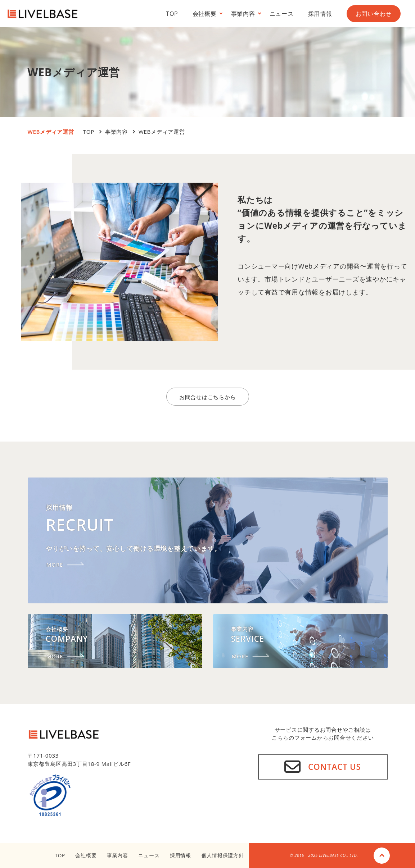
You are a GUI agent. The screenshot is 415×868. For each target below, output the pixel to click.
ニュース (282, 14)
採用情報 (320, 14)
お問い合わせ (374, 14)
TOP (172, 14)
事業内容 (243, 14)
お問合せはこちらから (208, 397)
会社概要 (205, 14)
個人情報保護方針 (223, 855)
